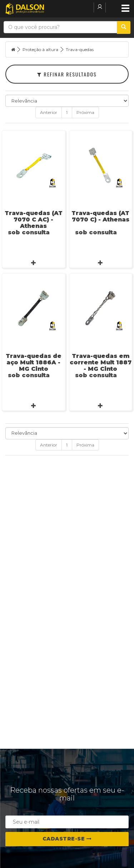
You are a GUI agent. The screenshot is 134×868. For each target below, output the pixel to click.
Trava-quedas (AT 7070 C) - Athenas (100, 216)
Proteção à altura (40, 49)
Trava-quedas (80, 49)
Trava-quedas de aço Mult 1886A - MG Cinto (34, 362)
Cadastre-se (67, 839)
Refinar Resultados (67, 74)
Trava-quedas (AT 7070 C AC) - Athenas (34, 220)
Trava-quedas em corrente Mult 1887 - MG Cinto (101, 362)
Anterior (49, 112)
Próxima (85, 112)
